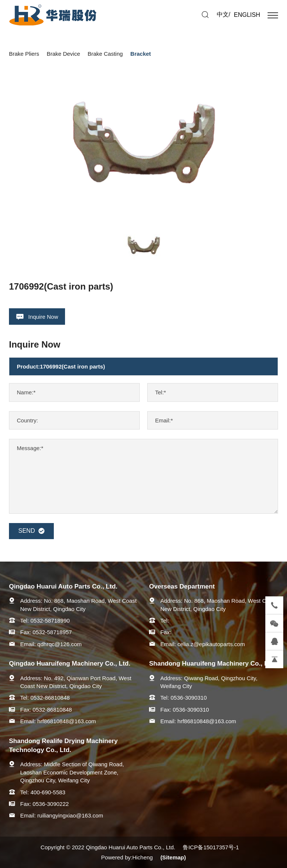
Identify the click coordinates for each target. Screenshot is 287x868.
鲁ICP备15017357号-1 (211, 847)
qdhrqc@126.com (60, 644)
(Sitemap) (173, 857)
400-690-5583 (48, 792)
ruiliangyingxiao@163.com (70, 815)
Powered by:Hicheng (127, 857)
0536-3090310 (189, 698)
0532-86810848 (50, 698)
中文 (223, 14)
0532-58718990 (50, 621)
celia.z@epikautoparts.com (211, 644)
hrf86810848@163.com (67, 721)
